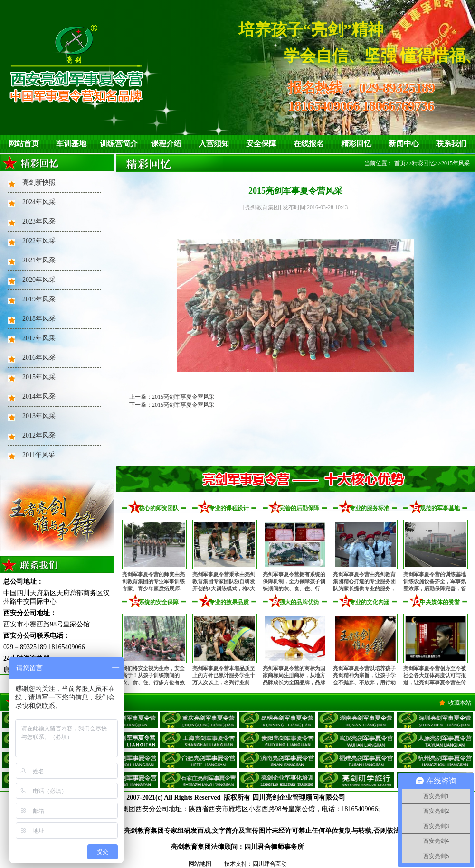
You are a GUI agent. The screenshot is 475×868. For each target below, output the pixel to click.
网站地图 (200, 864)
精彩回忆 (356, 144)
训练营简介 (119, 144)
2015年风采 (39, 377)
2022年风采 (39, 241)
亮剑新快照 (39, 182)
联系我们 (451, 144)
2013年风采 (39, 416)
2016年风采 (39, 358)
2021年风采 (39, 260)
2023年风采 (39, 221)
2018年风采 (39, 319)
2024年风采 (39, 202)
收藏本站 (460, 703)
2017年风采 (39, 338)
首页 (400, 163)
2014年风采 (39, 397)
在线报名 (309, 144)
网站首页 (24, 144)
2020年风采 (39, 280)
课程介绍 (166, 144)
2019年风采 (39, 299)
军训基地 (71, 144)
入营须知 (214, 144)
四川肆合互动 (270, 864)
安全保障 (261, 144)
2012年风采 (39, 435)
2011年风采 (39, 455)
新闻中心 (404, 144)
